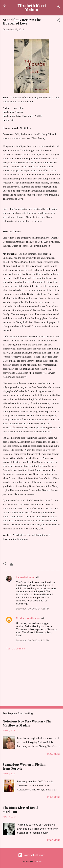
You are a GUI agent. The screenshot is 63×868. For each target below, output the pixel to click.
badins (39, 862)
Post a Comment (16, 649)
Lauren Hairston (25, 577)
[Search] (58, 7)
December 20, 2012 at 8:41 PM (33, 641)
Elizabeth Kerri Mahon (32, 8)
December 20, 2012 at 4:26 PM (33, 609)
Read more (54, 754)
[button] (58, 21)
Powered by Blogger (32, 855)
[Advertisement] (32, 677)
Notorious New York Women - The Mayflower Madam (27, 723)
